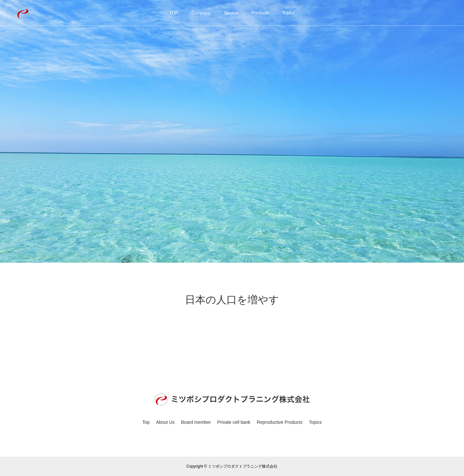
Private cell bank (234, 422)
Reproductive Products (280, 422)
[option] (232, 131)
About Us (165, 422)
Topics (288, 13)
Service (231, 13)
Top (146, 422)
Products (260, 13)
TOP (174, 13)
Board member (196, 422)
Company (201, 13)
